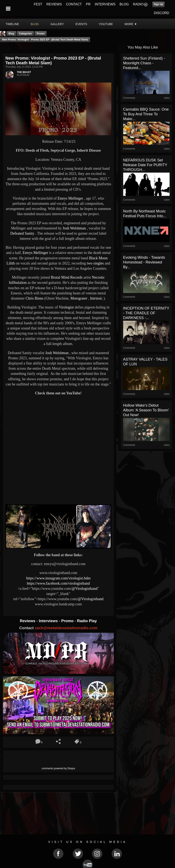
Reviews (28, 621)
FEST (38, 4)
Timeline (12, 24)
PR (88, 4)
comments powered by (58, 768)
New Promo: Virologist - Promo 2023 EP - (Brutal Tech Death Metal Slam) (45, 40)
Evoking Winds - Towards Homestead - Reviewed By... (144, 262)
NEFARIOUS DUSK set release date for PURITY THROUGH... (145, 165)
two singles (95, 263)
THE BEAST (24, 72)
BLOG (124, 4)
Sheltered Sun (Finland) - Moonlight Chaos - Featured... (144, 63)
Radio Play (87, 621)
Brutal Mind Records (66, 277)
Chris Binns (34, 298)
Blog (11, 34)
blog (35, 24)
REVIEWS (54, 4)
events (81, 24)
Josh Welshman (74, 228)
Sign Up (158, 4)
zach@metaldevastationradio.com (66, 628)
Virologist (66, 307)
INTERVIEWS (105, 4)
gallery (57, 24)
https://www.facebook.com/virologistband (58, 583)
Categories (25, 34)
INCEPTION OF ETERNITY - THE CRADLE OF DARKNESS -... (146, 313)
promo (41, 34)
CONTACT (74, 4)
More (131, 24)
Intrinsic (96, 298)
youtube (106, 24)
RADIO (138, 4)
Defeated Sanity (22, 233)
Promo (68, 621)
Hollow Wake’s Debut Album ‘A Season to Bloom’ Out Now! (146, 410)
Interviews (49, 621)
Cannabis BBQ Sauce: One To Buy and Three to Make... (146, 114)
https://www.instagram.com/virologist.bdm (58, 578)
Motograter (78, 298)
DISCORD (161, 13)
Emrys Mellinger (70, 198)
